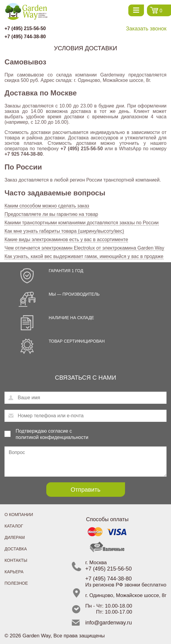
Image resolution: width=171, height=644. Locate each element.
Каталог (14, 526)
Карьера (14, 572)
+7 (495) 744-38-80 (25, 37)
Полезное (16, 583)
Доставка (16, 549)
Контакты (16, 560)
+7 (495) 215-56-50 (25, 28)
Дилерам (15, 537)
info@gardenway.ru (109, 623)
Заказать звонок (146, 29)
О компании (19, 515)
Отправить (85, 490)
